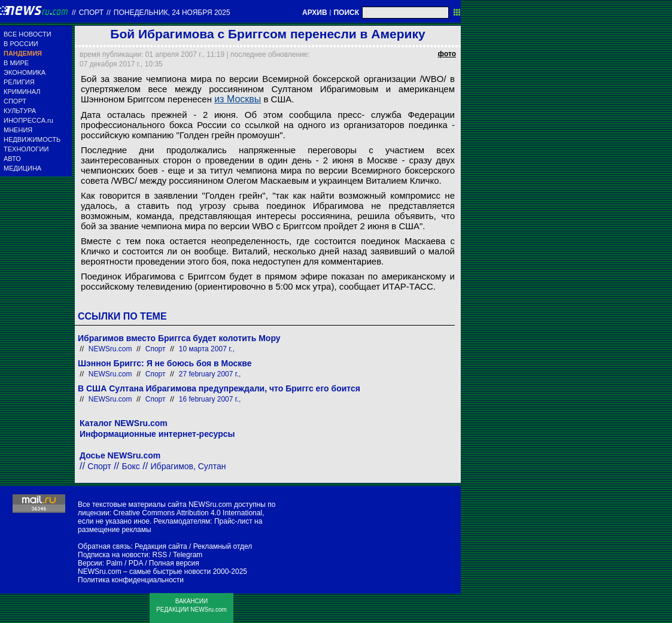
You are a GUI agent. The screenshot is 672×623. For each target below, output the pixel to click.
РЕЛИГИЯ (19, 82)
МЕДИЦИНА (22, 168)
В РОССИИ (21, 44)
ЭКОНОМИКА (25, 72)
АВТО (12, 159)
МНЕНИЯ (18, 130)
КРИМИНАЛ (22, 92)
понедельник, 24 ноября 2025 (172, 13)
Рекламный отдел (223, 546)
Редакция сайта (161, 546)
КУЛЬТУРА (20, 111)
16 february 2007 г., (210, 399)
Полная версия (174, 563)
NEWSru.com (110, 349)
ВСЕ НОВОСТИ (28, 34)
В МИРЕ (16, 63)
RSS (159, 555)
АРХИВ (315, 13)
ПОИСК (346, 13)
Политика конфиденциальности (131, 580)
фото (447, 54)
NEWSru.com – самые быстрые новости (144, 572)
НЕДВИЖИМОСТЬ (32, 139)
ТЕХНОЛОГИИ (26, 149)
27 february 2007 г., (210, 374)
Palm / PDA (124, 563)
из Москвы (238, 99)
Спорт (91, 13)
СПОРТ (15, 101)
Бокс (131, 466)
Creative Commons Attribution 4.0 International (188, 513)
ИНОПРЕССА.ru (28, 120)
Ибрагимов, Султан (188, 466)
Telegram (188, 555)
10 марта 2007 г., (207, 349)
